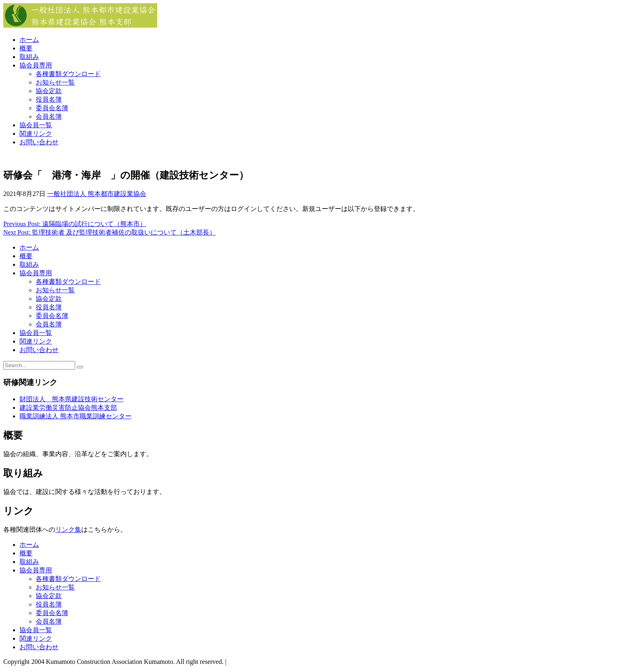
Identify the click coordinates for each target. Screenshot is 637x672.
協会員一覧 (36, 125)
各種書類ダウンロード (68, 74)
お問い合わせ (39, 142)
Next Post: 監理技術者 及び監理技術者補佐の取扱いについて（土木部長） (109, 232)
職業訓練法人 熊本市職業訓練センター (76, 416)
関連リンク (36, 134)
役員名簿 (49, 99)
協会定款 (49, 91)
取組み (29, 57)
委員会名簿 (52, 108)
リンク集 (68, 530)
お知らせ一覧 (55, 82)
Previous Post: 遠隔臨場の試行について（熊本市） (75, 224)
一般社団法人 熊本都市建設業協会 (97, 194)
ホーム (29, 40)
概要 (26, 48)
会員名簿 (49, 116)
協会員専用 (36, 65)
